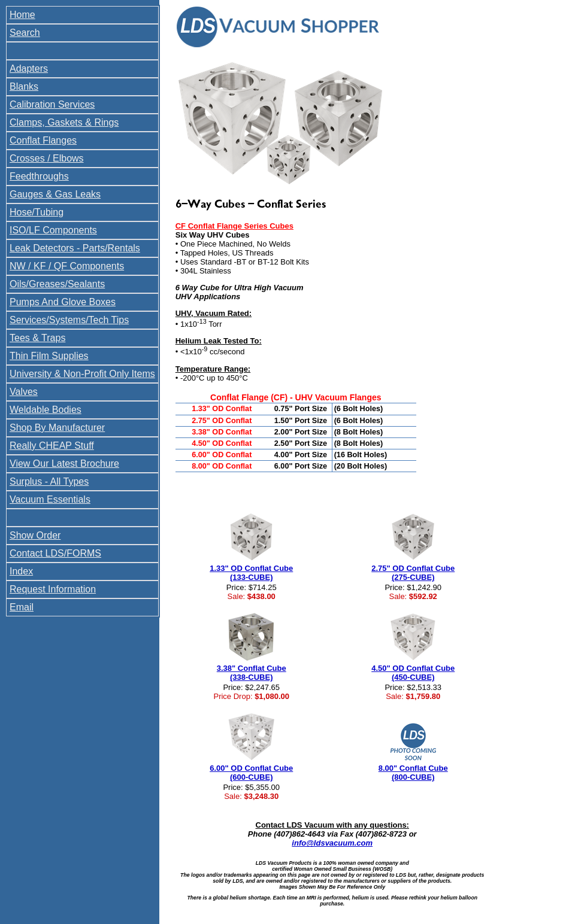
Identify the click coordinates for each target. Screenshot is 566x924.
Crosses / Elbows (47, 158)
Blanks (24, 86)
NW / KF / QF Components (67, 266)
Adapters (29, 69)
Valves (24, 392)
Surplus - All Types (49, 481)
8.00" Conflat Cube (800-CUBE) (413, 773)
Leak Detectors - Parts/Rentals (75, 248)
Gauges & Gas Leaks (55, 194)
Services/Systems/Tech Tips (69, 320)
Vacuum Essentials (50, 499)
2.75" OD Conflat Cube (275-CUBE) (413, 573)
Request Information (53, 589)
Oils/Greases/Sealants (57, 284)
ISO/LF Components (53, 230)
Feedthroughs (39, 176)
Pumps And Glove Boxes (63, 302)
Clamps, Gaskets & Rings (64, 122)
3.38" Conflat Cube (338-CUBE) (252, 673)
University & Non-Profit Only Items (82, 374)
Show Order (35, 535)
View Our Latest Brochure (64, 463)
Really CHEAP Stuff (52, 446)
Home (22, 15)
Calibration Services (52, 104)
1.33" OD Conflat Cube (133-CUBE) (251, 573)
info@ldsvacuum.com (332, 843)
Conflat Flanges (43, 140)
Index (21, 571)
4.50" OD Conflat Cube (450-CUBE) (413, 673)
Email (22, 607)
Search (25, 33)
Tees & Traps (37, 338)
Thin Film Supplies (49, 356)
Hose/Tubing (37, 212)
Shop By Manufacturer (57, 428)
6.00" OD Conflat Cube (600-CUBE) (251, 773)
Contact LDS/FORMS (55, 553)
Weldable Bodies (46, 410)
